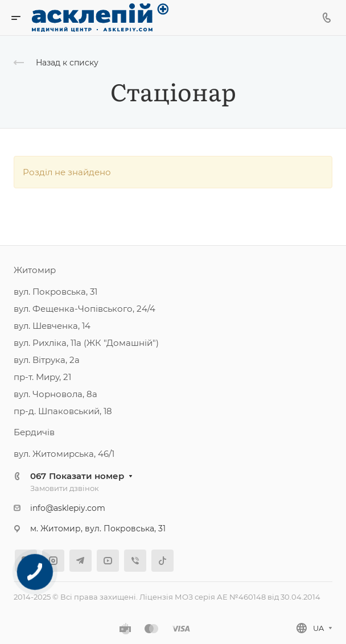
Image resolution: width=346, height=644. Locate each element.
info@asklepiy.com (68, 508)
